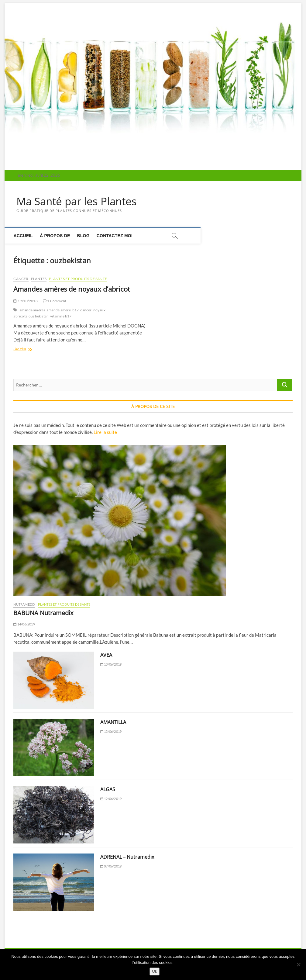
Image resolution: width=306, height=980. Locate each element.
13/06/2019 (111, 665)
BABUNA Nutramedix (43, 613)
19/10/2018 (25, 301)
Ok (155, 971)
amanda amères (32, 310)
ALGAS (108, 790)
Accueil (26, 236)
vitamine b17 (61, 316)
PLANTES (39, 279)
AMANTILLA (113, 722)
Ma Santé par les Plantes (79, 201)
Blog (86, 236)
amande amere (58, 310)
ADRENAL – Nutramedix (127, 857)
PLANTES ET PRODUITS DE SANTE (78, 279)
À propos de (58, 236)
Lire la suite (105, 432)
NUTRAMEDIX (24, 605)
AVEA (106, 655)
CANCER (21, 279)
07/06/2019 (111, 866)
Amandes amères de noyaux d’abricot (72, 289)
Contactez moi (118, 236)
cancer (86, 310)
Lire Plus (26, 350)
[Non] (298, 964)
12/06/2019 (111, 799)
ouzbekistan (39, 316)
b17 (76, 310)
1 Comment (55, 301)
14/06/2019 (24, 624)
